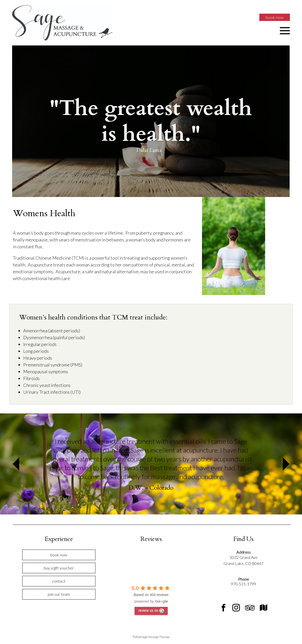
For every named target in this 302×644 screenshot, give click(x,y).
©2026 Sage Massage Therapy (151, 637)
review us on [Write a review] (151, 611)
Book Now (275, 17)
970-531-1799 (243, 584)
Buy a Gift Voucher (59, 568)
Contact (59, 581)
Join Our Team (59, 594)
